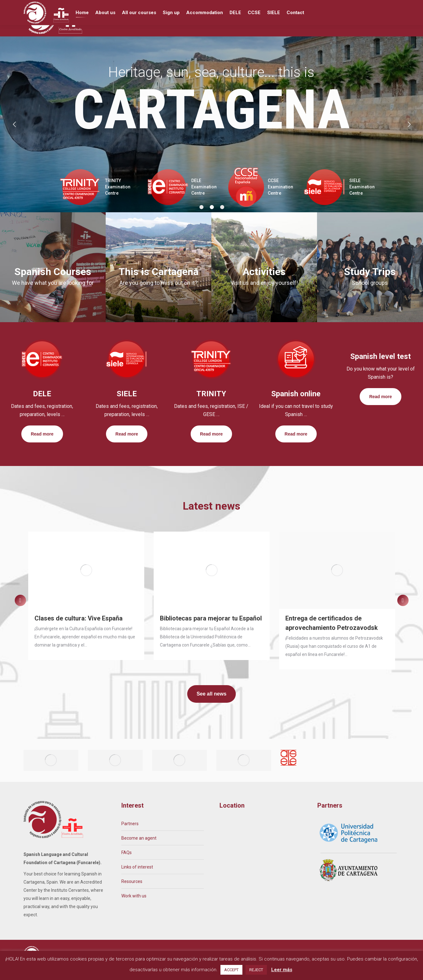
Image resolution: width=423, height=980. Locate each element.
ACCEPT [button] (231, 970)
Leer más (282, 970)
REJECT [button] (256, 970)
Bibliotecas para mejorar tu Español (211, 630)
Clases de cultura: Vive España (79, 630)
